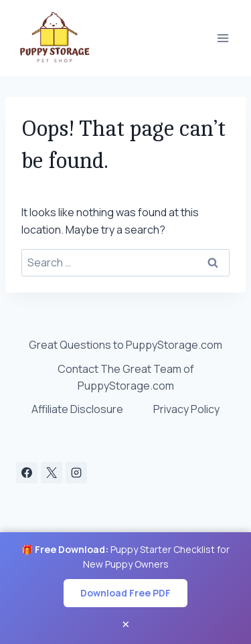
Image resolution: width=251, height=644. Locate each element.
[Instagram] (76, 473)
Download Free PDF (125, 593)
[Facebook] (27, 473)
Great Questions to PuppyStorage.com (125, 345)
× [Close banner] (126, 624)
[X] (52, 473)
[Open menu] (223, 38)
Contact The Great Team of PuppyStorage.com (126, 378)
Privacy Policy (186, 409)
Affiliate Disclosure (77, 409)
